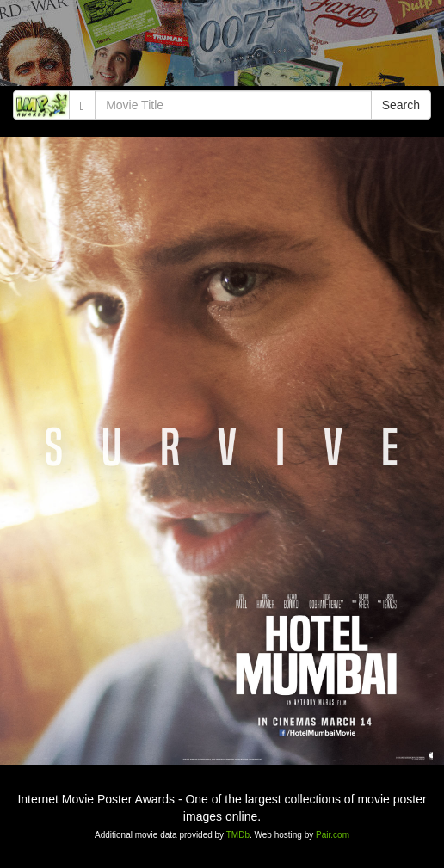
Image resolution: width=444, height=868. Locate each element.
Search (401, 105)
